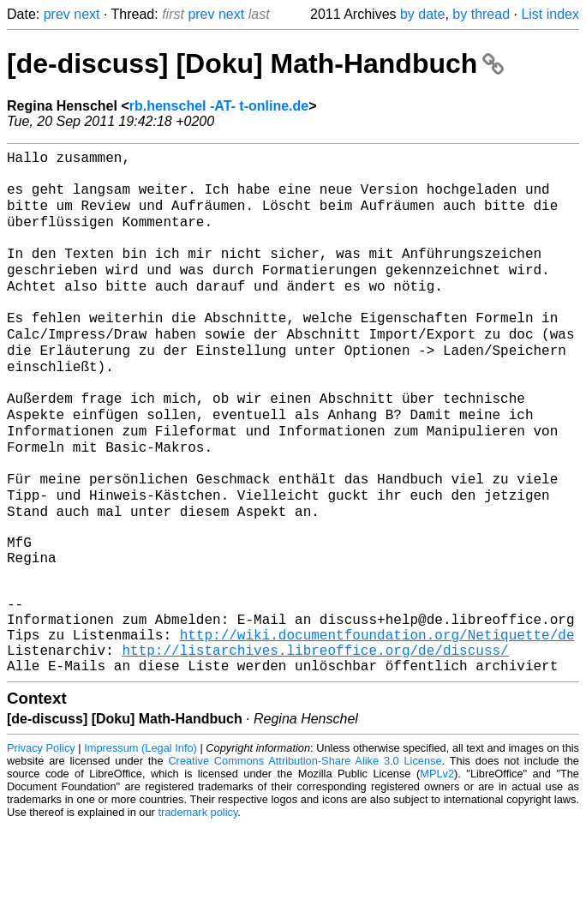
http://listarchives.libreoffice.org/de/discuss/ (315, 745)
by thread (481, 14)
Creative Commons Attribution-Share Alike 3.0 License (305, 859)
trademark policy (197, 911)
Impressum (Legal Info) (141, 846)
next (87, 14)
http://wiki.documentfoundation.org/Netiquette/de (377, 726)
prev (57, 14)
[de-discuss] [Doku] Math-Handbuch (255, 63)
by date (422, 14)
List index (550, 14)
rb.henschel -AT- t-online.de (219, 106)
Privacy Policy (41, 846)
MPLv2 (437, 872)
